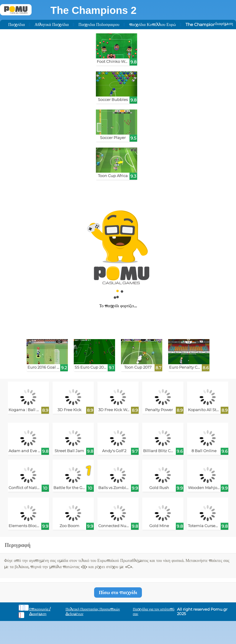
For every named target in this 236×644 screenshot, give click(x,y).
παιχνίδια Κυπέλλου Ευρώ (153, 24)
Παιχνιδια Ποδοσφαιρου (99, 24)
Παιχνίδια (17, 24)
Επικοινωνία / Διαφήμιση (40, 611)
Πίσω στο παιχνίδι (118, 592)
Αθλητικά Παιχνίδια (52, 24)
